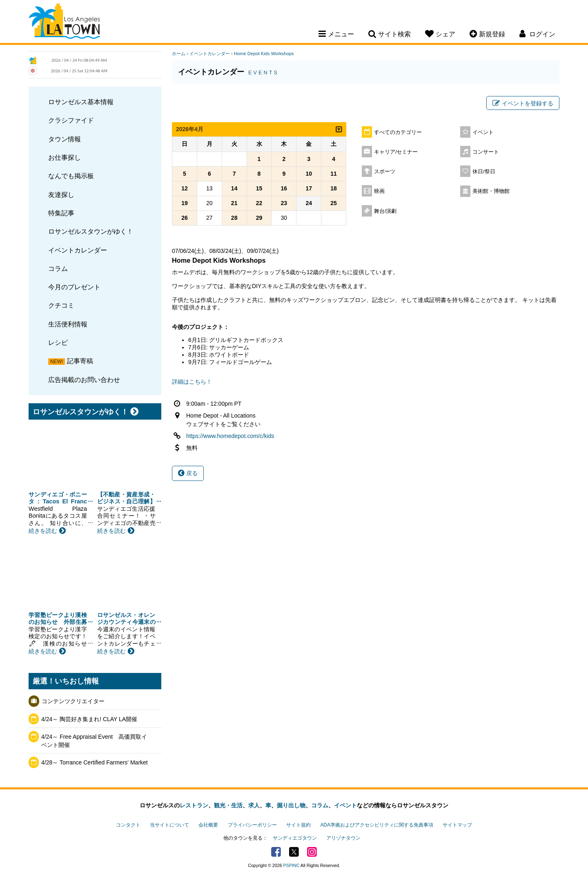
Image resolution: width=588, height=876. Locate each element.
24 (309, 203)
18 (334, 188)
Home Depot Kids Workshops (264, 54)
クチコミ (61, 305)
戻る (188, 473)
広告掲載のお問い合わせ (84, 380)
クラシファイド (71, 120)
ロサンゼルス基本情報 (81, 102)
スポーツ (385, 172)
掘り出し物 (291, 805)
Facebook (276, 852)
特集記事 (61, 213)
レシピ (58, 342)
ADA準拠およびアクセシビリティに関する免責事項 (376, 825)
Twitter (294, 852)
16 (284, 188)
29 (259, 218)
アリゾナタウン (343, 838)
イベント (483, 132)
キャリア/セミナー (396, 152)
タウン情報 (65, 139)
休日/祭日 (484, 172)
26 (185, 218)
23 (284, 203)
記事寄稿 (80, 361)
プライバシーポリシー (252, 825)
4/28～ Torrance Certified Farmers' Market (95, 762)
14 (234, 188)
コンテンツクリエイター (73, 701)
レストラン (194, 805)
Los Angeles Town (64, 22)
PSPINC (292, 865)
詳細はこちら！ (192, 382)
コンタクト (128, 825)
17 (309, 188)
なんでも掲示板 (71, 176)
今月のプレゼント (74, 287)
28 (234, 218)
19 (185, 203)
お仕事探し (65, 157)
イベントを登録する (523, 103)
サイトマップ (457, 825)
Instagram (312, 852)
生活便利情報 (68, 324)
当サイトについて (169, 825)
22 (259, 203)
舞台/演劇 (385, 211)
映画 (379, 191)
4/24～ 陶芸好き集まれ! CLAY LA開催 (89, 719)
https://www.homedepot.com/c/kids (230, 436)
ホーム (179, 54)
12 (185, 188)
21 (234, 203)
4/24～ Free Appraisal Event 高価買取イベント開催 (94, 741)
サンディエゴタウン (295, 838)
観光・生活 (228, 805)
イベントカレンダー (78, 250)
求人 (254, 805)
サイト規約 (298, 825)
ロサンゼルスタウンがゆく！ (91, 231)
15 (259, 188)
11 (334, 174)
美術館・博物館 (491, 191)
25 (334, 203)
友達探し (61, 194)
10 (309, 174)
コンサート (486, 152)
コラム (58, 268)
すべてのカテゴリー (398, 132)
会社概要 (208, 825)
